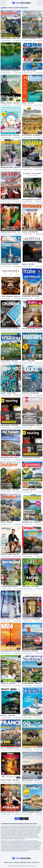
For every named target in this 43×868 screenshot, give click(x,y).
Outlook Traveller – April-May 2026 (11, 780)
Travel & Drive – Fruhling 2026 (31, 619)
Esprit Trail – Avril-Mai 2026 (30, 393)
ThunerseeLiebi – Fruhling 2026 (10, 71)
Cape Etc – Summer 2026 (8, 393)
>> (26, 819)
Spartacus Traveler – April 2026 (10, 554)
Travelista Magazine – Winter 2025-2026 (11, 296)
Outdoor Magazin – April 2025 (10, 490)
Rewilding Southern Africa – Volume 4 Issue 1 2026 (11, 232)
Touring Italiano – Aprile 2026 (9, 425)
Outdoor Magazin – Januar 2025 (10, 38)
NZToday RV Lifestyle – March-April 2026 (11, 458)
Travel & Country (6, 41)
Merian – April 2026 (28, 103)
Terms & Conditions (20, 863)
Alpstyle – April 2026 (28, 264)
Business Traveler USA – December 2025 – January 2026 (11, 619)
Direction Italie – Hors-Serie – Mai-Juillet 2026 (32, 296)
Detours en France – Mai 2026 (9, 264)
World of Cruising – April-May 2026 (11, 329)
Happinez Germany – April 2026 (10, 135)
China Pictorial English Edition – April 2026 (11, 200)
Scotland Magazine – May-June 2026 (32, 683)
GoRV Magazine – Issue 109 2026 (32, 748)
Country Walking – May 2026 (9, 361)
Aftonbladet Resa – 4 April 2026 (31, 522)
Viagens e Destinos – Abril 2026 (10, 103)
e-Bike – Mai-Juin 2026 (29, 71)
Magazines (22, 3)
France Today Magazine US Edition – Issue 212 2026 (11, 748)
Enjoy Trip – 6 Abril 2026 (8, 716)
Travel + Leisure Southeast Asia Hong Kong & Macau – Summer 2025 (32, 716)
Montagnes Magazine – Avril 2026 (32, 425)
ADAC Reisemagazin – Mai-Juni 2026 (32, 812)
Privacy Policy (9, 863)
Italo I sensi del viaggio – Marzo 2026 (32, 329)
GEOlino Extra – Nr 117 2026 (30, 587)
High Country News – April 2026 (31, 780)
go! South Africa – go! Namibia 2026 (32, 135)
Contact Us (36, 863)
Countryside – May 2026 (8, 683)
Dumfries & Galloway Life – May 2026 (32, 38)
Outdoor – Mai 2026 (7, 522)
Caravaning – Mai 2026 (29, 490)
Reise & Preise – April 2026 (30, 651)
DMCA (29, 863)
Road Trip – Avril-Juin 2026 (30, 554)
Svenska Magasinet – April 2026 (32, 200)
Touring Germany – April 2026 (31, 458)
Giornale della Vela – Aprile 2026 (10, 651)
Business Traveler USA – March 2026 (11, 812)
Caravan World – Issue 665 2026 (32, 167)
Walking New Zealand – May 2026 (11, 167)
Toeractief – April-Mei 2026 (9, 587)
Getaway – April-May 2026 (30, 232)
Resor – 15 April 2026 (28, 361)
